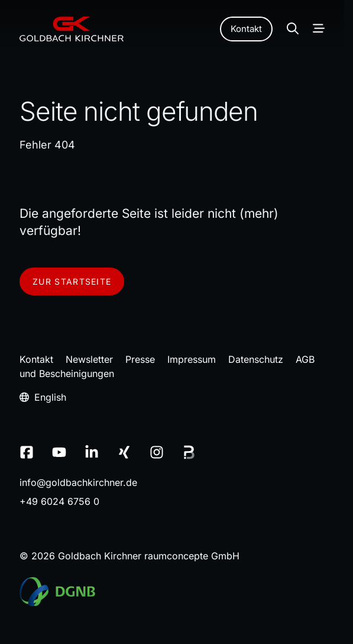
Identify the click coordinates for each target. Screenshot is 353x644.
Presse (140, 359)
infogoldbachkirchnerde (78, 482)
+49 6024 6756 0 (59, 501)
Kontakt (246, 29)
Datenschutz (256, 359)
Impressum (192, 359)
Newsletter (89, 359)
